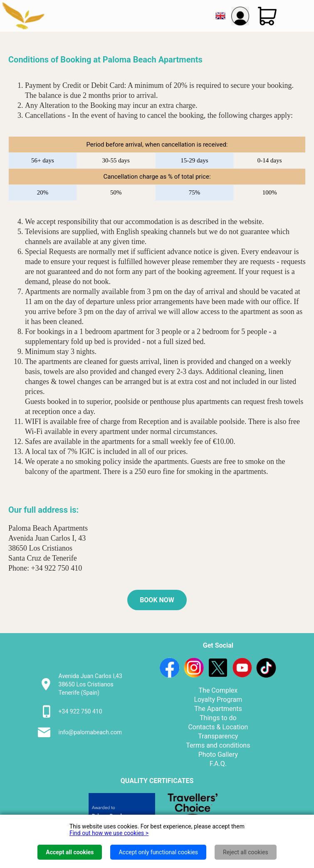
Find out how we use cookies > (109, 833)
